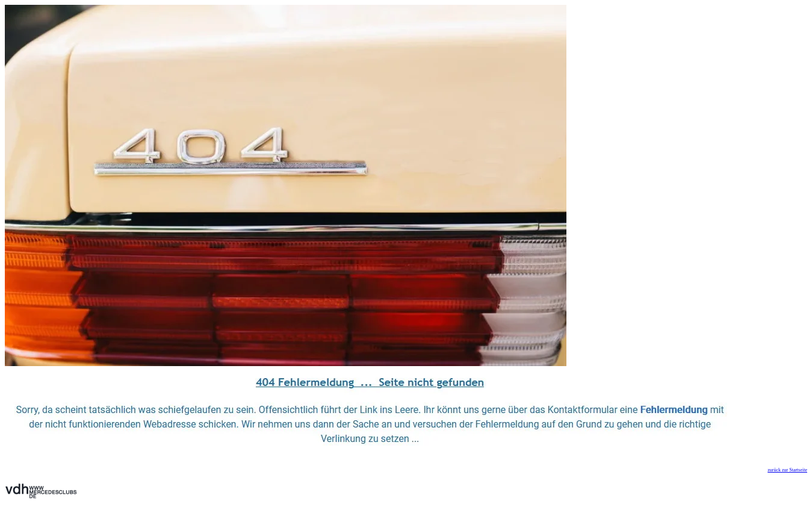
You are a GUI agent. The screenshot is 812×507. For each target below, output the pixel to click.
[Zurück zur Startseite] (286, 363)
